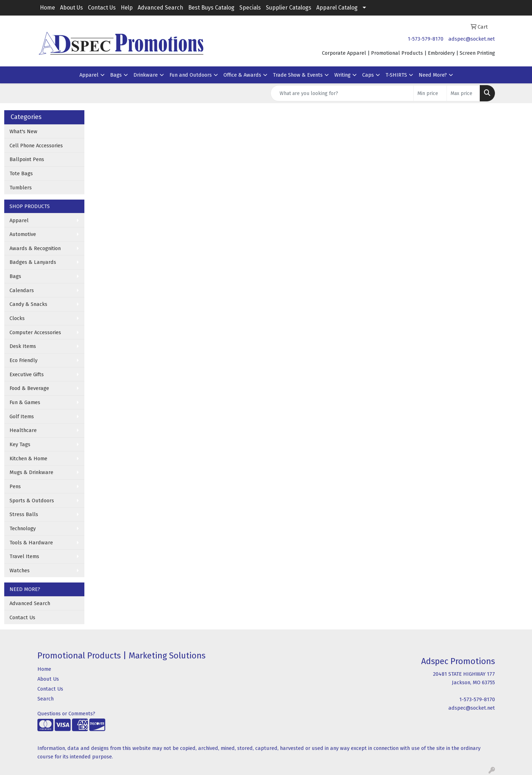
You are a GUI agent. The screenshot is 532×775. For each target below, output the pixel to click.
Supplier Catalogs (289, 8)
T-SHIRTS (396, 75)
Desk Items (23, 346)
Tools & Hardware (31, 543)
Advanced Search (160, 8)
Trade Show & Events (298, 75)
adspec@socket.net (472, 39)
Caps (368, 75)
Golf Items (22, 416)
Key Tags (20, 444)
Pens (15, 486)
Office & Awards (242, 75)
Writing (342, 75)
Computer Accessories (35, 332)
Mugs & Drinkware (31, 472)
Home (47, 8)
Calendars (22, 290)
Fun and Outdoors (191, 75)
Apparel (89, 75)
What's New (23, 131)
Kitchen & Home (28, 459)
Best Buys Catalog (211, 8)
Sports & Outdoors (32, 501)
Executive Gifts (27, 374)
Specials (250, 8)
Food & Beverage (29, 388)
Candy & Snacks (28, 304)
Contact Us (102, 8)
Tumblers (21, 188)
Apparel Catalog (337, 8)
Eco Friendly (23, 360)
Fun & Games (25, 402)
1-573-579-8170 (426, 39)
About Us (71, 8)
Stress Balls (24, 514)
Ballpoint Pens (27, 159)
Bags (116, 75)
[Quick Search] (342, 93)
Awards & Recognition (35, 248)
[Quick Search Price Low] (430, 93)
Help (127, 8)
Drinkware (146, 75)
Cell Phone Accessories (36, 146)
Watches (20, 570)
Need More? (433, 75)
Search (46, 699)
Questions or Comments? (66, 714)
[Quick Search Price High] (463, 93)
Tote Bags (21, 173)
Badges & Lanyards (33, 262)
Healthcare (23, 430)
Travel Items (24, 556)
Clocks (17, 318)
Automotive (23, 234)
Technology (23, 528)
